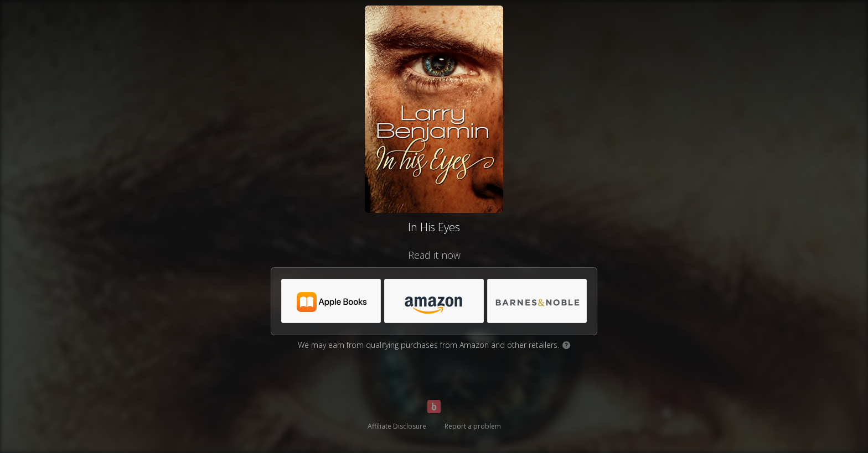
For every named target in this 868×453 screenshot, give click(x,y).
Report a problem (473, 426)
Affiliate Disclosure (397, 426)
